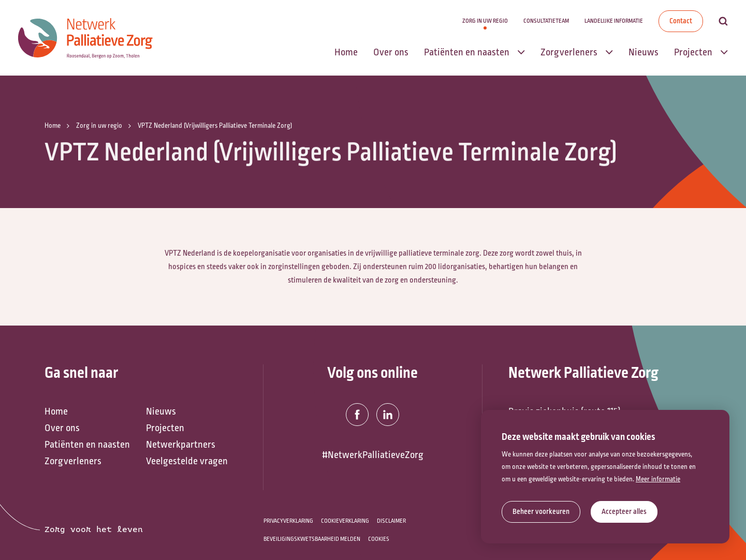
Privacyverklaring (288, 521)
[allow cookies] (624, 512)
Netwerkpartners (181, 445)
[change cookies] (541, 512)
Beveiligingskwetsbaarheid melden (312, 539)
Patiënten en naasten (87, 445)
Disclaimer (391, 521)
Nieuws (161, 411)
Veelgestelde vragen (187, 461)
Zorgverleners (73, 461)
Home (56, 411)
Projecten (165, 428)
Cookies (379, 539)
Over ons (62, 428)
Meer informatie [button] (658, 479)
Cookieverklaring (345, 521)
